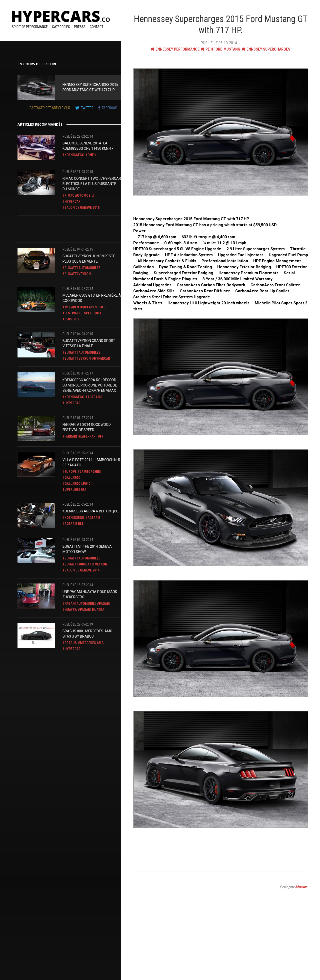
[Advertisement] (57, 228)
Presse (80, 27)
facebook (109, 108)
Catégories (61, 27)
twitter (87, 108)
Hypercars (60, 16)
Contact (96, 27)
